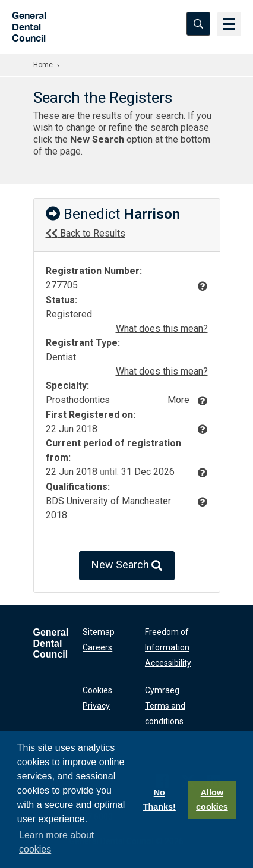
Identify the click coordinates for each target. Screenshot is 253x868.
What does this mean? (162, 328)
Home (43, 65)
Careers (97, 647)
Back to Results (86, 233)
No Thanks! (159, 800)
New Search (127, 566)
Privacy (96, 706)
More (178, 400)
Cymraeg (162, 690)
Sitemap (99, 632)
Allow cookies (212, 800)
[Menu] (229, 24)
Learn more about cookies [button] (56, 842)
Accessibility (168, 663)
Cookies (97, 690)
